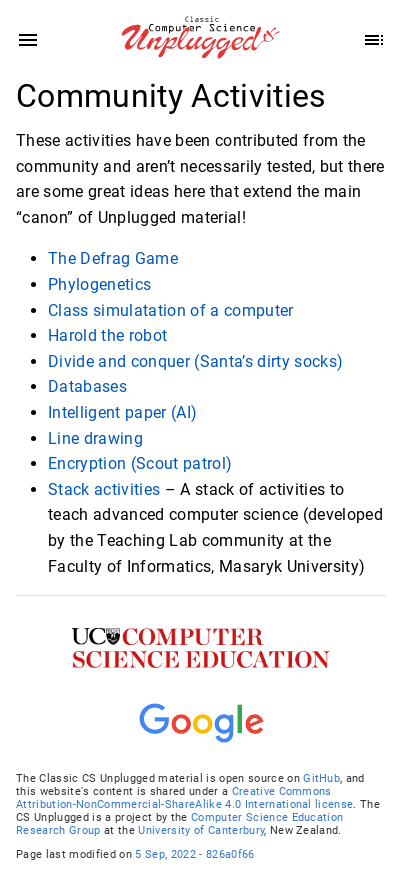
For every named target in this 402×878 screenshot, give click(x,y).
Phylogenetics (99, 284)
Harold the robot (107, 335)
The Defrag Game (113, 258)
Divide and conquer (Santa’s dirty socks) (195, 360)
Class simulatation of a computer (171, 309)
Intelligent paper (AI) (122, 412)
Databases (87, 386)
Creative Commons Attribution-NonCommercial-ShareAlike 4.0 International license (184, 798)
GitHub (321, 778)
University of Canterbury (201, 830)
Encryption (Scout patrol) (140, 463)
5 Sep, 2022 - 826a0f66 (194, 854)
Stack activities (104, 488)
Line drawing (95, 437)
